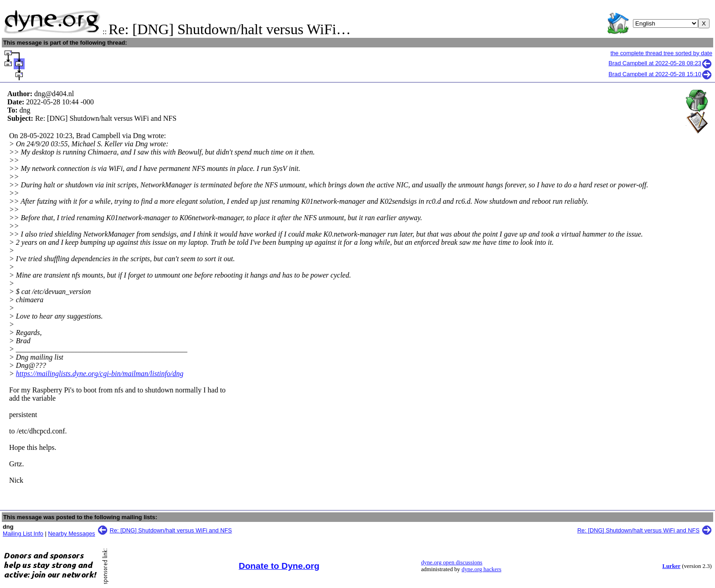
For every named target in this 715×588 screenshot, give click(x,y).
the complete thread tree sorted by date (661, 53)
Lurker (671, 566)
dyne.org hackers (481, 569)
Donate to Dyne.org (279, 566)
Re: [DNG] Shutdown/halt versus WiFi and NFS (171, 530)
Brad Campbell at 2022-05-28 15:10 (661, 74)
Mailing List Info (23, 534)
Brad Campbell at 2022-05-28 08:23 (661, 63)
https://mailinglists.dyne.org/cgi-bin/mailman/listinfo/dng (100, 374)
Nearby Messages (71, 534)
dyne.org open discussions (451, 562)
